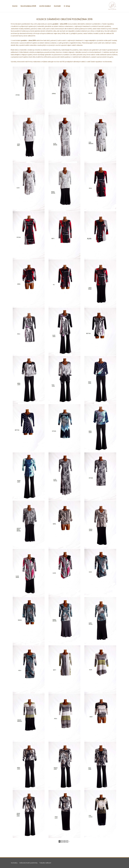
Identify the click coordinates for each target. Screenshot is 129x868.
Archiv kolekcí (45, 6)
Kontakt (57, 6)
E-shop (67, 6)
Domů (15, 6)
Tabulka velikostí (45, 863)
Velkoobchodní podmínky (28, 863)
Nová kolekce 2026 (28, 6)
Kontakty (14, 863)
